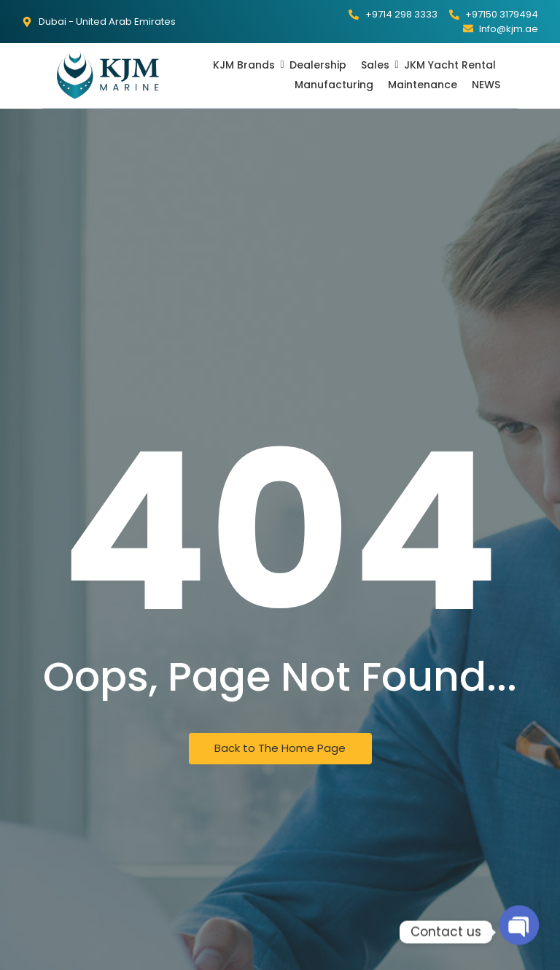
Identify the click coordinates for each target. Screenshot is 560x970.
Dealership (318, 65)
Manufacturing (334, 85)
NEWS (486, 85)
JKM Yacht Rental (450, 65)
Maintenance (423, 85)
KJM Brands (245, 65)
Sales (377, 65)
